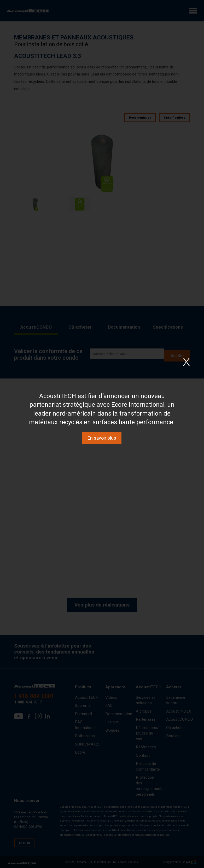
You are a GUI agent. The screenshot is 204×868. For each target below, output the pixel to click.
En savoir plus (102, 438)
